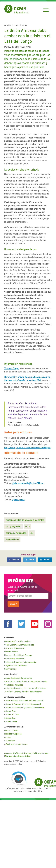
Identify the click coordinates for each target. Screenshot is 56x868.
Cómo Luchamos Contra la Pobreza (19, 645)
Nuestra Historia (11, 652)
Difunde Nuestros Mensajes (16, 744)
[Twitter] (30, 560)
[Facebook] (14, 560)
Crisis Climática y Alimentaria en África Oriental (24, 701)
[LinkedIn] (45, 560)
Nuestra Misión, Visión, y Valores (18, 641)
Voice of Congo (12, 368)
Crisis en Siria (10, 718)
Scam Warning (10, 669)
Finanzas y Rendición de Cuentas (18, 655)
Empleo (7, 737)
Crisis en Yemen (11, 721)
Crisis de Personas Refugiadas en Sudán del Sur (24, 708)
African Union (12, 540)
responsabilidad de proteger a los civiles (25, 520)
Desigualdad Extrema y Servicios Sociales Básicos (25, 688)
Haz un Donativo (11, 730)
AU (32, 533)
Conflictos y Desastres (14, 685)
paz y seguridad (13, 527)
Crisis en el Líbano (12, 714)
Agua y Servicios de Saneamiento (18, 678)
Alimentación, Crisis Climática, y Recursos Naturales (26, 681)
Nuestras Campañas (13, 734)
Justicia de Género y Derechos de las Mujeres (23, 692)
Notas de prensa (21, 25)
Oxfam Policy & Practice (14, 659)
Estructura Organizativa (14, 648)
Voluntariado (10, 741)
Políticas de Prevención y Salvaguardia (20, 662)
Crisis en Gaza (10, 711)
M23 (27, 527)
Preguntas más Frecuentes (16, 666)
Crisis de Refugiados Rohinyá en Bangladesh (23, 704)
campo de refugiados (16, 533)
